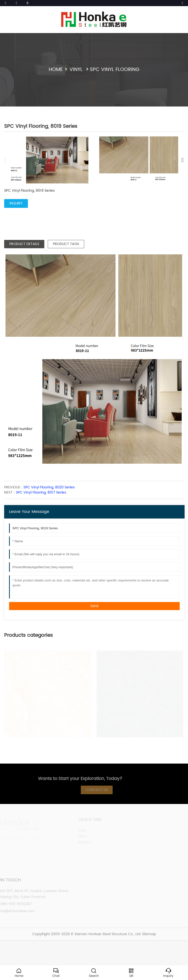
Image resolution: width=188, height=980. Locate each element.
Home (56, 70)
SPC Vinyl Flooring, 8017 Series (41, 492)
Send (94, 606)
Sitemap (149, 934)
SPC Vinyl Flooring (115, 70)
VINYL (77, 70)
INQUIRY (16, 203)
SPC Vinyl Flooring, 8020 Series (49, 487)
